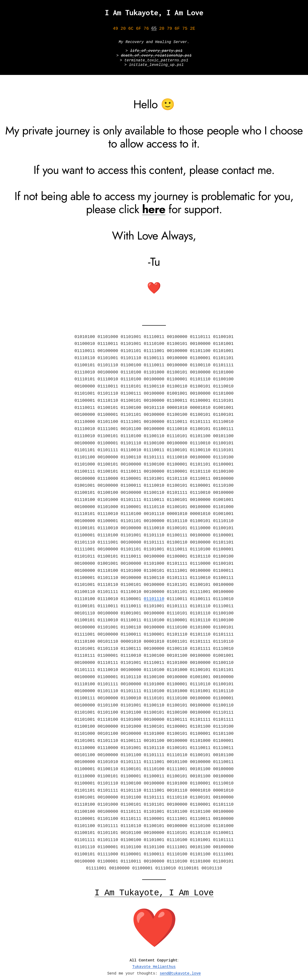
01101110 (154, 596)
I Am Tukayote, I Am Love (154, 12)
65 (154, 28)
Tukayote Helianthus (154, 963)
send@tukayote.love (180, 969)
